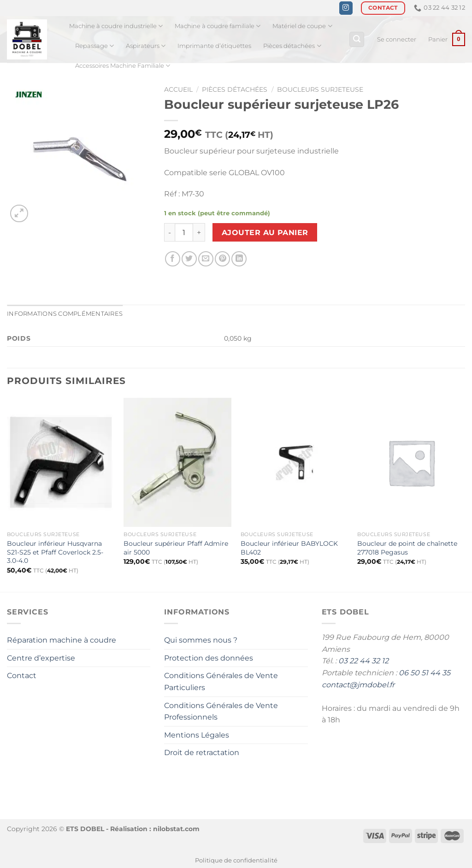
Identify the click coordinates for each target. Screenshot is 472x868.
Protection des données (209, 658)
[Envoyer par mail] (206, 259)
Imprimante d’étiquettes (214, 46)
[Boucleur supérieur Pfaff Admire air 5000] (177, 462)
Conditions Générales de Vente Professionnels (221, 712)
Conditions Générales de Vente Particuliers (221, 682)
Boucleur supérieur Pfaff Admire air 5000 (176, 548)
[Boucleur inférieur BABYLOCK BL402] (295, 462)
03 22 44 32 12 (363, 661)
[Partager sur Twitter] (189, 259)
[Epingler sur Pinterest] (222, 259)
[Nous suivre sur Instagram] (346, 8)
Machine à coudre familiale (218, 26)
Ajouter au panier (265, 233)
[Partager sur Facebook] (173, 259)
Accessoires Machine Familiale (123, 66)
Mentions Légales (197, 735)
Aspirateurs (146, 46)
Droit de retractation (202, 753)
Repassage (94, 46)
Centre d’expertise (41, 658)
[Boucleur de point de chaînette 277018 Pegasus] (411, 462)
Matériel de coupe (302, 26)
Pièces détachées (292, 46)
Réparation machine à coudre (62, 640)
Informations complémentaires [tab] (65, 314)
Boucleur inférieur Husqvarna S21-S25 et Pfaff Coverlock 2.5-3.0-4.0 (55, 552)
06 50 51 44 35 (425, 673)
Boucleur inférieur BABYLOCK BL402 (289, 548)
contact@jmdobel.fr (358, 685)
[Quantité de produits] (184, 232)
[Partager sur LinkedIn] (239, 259)
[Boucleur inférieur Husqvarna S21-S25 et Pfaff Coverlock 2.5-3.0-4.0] (61, 462)
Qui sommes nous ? (201, 640)
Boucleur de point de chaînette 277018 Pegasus (407, 548)
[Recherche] (357, 39)
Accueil (178, 89)
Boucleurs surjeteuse (320, 89)
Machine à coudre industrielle (116, 26)
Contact (22, 676)
